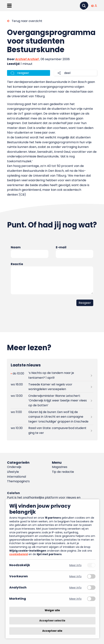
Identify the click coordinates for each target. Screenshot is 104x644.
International (16, 477)
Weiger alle (52, 610)
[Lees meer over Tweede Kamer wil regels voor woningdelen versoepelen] (52, 387)
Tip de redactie (63, 472)
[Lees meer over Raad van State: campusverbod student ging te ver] (52, 431)
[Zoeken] (84, 6)
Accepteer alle (52, 631)
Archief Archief (27, 59)
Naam (16, 247)
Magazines (60, 467)
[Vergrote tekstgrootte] (96, 6)
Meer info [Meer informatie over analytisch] (75, 587)
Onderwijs (14, 467)
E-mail (61, 247)
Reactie (17, 264)
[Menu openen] (9, 6)
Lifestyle (13, 472)
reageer (23, 73)
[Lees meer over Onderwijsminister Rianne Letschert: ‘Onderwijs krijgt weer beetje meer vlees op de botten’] (52, 401)
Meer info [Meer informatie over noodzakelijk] (75, 565)
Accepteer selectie (52, 621)
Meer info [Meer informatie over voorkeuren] (75, 576)
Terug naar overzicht (27, 21)
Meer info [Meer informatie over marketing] (75, 599)
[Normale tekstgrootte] (92, 6)
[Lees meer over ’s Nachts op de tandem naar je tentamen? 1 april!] (52, 375)
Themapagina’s (18, 481)
